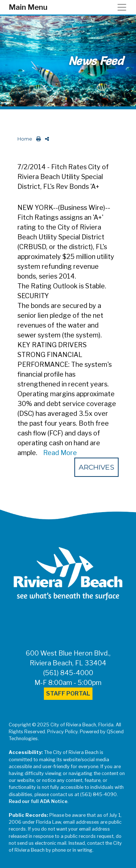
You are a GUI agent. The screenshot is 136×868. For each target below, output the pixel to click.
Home (25, 139)
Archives (96, 467)
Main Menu (28, 7)
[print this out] (37, 139)
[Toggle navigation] (124, 7)
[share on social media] (46, 139)
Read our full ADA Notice (38, 801)
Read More (60, 453)
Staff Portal (68, 693)
